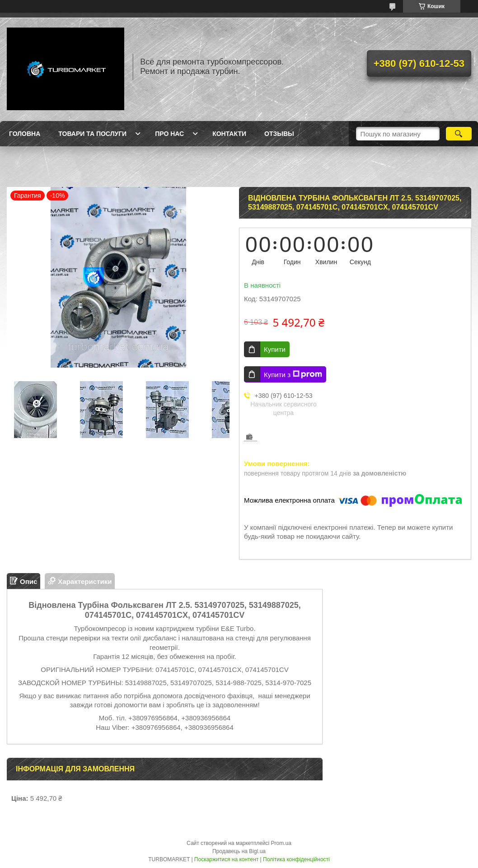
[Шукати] (459, 134)
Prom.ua (281, 843)
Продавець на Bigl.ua (239, 851)
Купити (275, 349)
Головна (25, 134)
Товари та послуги (92, 134)
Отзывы (279, 134)
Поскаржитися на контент (226, 859)
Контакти (229, 134)
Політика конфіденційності (296, 859)
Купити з (293, 374)
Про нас (169, 134)
